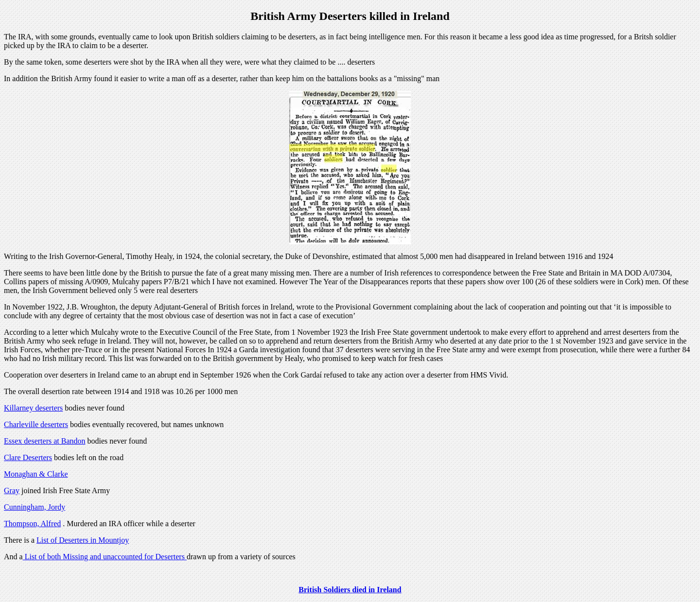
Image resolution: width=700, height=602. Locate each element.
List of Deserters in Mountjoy (83, 540)
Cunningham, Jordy (35, 507)
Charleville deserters (36, 424)
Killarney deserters (33, 408)
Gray (12, 490)
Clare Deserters (28, 457)
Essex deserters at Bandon (45, 441)
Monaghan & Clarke (36, 474)
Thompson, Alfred (32, 524)
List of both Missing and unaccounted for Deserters (105, 557)
